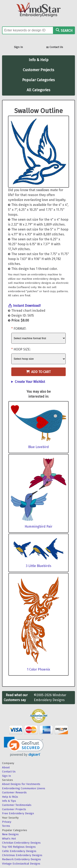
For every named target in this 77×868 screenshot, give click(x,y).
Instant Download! (27, 306)
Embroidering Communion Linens (24, 788)
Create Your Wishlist (30, 382)
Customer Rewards (14, 792)
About (6, 767)
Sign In (18, 47)
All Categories (38, 90)
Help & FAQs (10, 797)
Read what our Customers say (16, 697)
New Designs (10, 834)
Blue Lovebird (38, 447)
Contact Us (55, 47)
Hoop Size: (22, 349)
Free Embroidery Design (18, 813)
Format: (20, 329)
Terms (6, 826)
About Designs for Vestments (21, 784)
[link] (24, 747)
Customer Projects (38, 70)
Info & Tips (9, 801)
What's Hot (9, 839)
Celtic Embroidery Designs (19, 851)
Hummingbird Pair (38, 526)
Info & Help (39, 60)
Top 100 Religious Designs (19, 847)
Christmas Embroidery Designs (22, 855)
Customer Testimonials (17, 805)
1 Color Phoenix (38, 669)
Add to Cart (38, 372)
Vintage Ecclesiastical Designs (21, 864)
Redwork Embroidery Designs (21, 859)
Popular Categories (38, 80)
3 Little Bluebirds (39, 566)
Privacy (7, 822)
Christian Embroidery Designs (21, 843)
